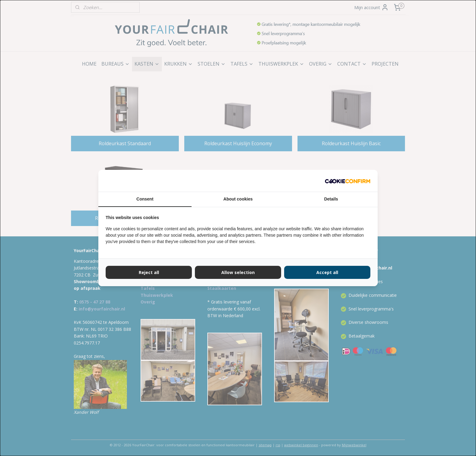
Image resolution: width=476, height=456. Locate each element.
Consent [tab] (145, 199)
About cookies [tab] (238, 199)
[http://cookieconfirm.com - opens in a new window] (348, 181)
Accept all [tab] (327, 272)
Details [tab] (331, 199)
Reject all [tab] (149, 272)
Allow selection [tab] (238, 272)
